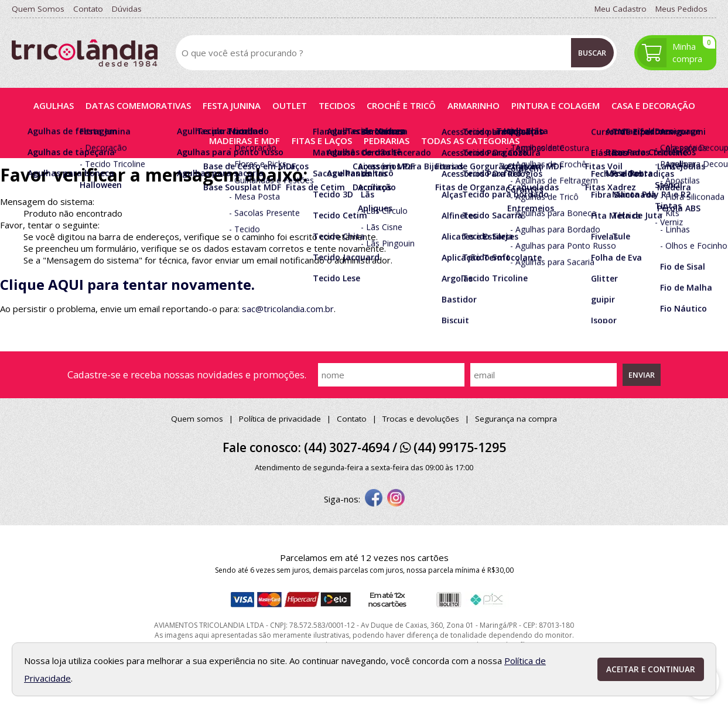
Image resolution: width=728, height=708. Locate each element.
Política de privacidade (280, 419)
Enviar (642, 375)
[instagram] (396, 499)
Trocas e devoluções (421, 419)
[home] (85, 53)
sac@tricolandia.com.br (288, 309)
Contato (352, 419)
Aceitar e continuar (651, 669)
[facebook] (374, 499)
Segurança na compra (516, 419)
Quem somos (197, 419)
